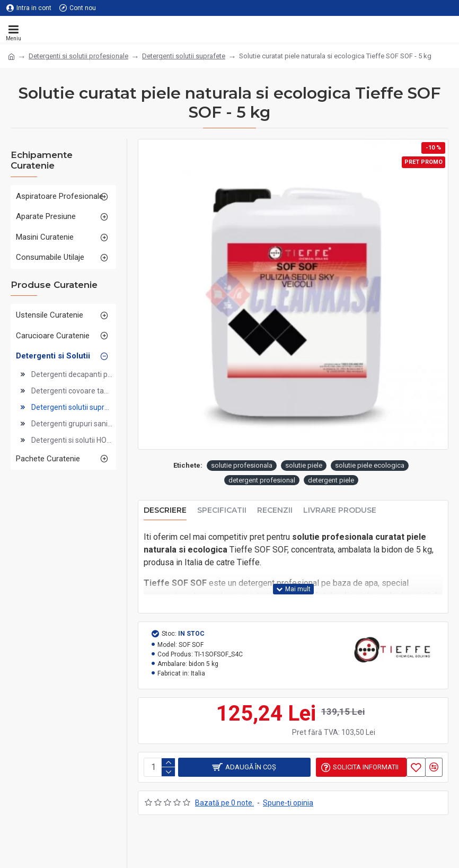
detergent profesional (262, 480)
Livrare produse (340, 510)
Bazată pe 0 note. (224, 803)
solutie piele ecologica (370, 465)
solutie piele (304, 465)
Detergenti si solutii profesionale (78, 56)
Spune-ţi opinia (288, 803)
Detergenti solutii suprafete (184, 56)
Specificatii (222, 510)
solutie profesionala (242, 465)
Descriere (165, 510)
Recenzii (275, 510)
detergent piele (331, 480)
